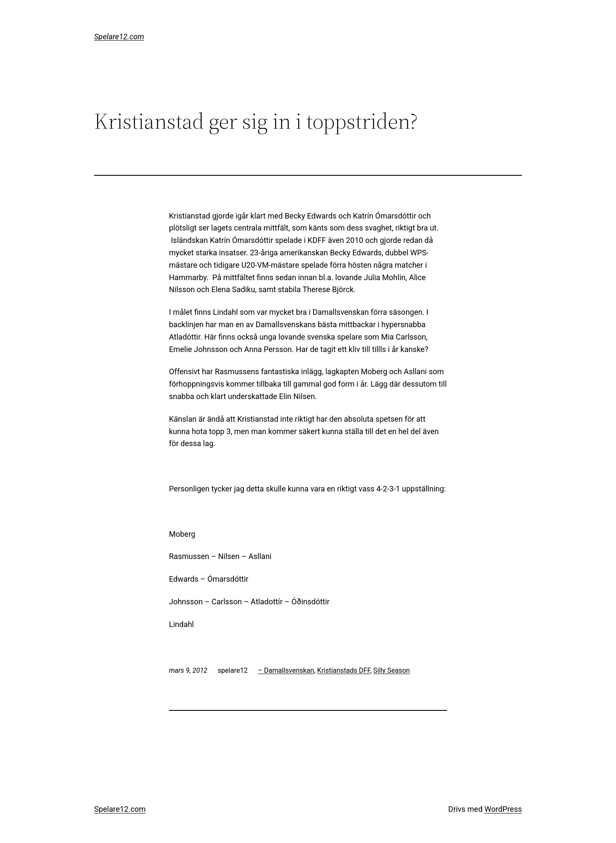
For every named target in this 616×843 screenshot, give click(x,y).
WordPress (503, 809)
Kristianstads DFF (344, 670)
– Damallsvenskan (286, 670)
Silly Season (392, 670)
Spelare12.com (119, 37)
